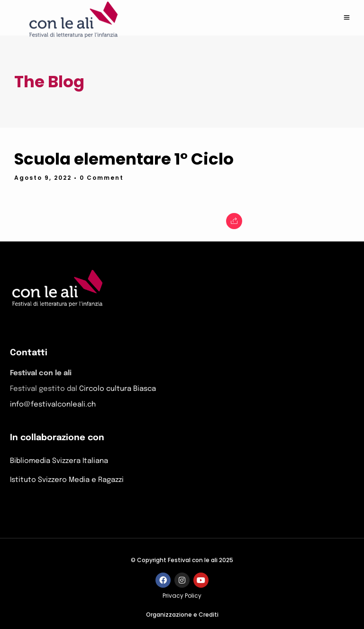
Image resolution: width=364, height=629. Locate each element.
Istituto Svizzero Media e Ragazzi (67, 480)
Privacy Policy (182, 596)
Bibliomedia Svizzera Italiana (59, 461)
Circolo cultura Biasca (118, 389)
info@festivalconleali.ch (53, 405)
